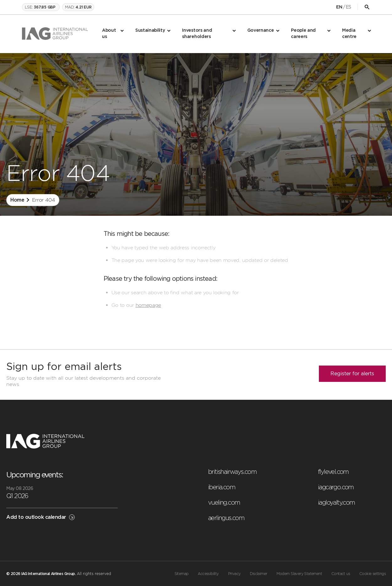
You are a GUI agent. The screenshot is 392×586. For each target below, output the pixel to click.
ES (349, 7)
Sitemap (182, 574)
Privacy (234, 574)
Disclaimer (258, 574)
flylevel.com (333, 472)
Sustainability (150, 30)
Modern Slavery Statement (299, 574)
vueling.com (224, 502)
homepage (148, 305)
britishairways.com (232, 472)
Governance (261, 30)
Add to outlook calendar (40, 517)
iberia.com (222, 487)
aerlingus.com (226, 518)
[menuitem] (112, 34)
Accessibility (208, 574)
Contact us (341, 574)
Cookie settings (373, 574)
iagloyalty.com (336, 502)
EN (339, 7)
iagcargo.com (336, 487)
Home (17, 200)
